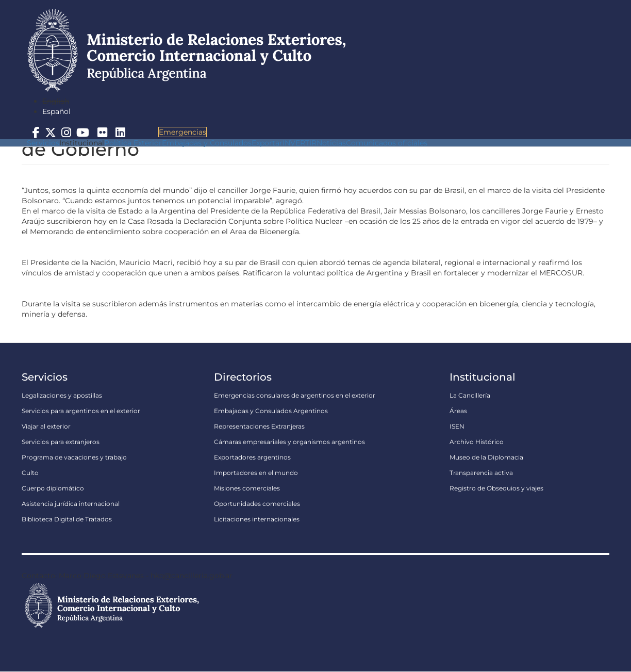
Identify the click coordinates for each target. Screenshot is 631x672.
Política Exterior (133, 143)
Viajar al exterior (46, 426)
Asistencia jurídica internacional (71, 504)
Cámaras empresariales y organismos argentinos (289, 442)
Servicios (43, 143)
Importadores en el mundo (256, 473)
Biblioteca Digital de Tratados (67, 519)
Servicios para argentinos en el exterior (81, 411)
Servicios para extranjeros (61, 442)
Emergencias (182, 132)
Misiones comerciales (247, 488)
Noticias (331, 143)
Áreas (458, 411)
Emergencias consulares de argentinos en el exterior (295, 395)
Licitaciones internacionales (257, 519)
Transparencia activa (481, 473)
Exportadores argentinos (252, 457)
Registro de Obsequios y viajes (496, 488)
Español (56, 111)
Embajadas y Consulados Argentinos (271, 411)
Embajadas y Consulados (207, 143)
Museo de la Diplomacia (486, 457)
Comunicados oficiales (387, 143)
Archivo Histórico (477, 442)
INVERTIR (300, 143)
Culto (30, 473)
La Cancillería (470, 395)
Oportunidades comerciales (257, 504)
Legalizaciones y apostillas (62, 395)
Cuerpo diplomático (53, 488)
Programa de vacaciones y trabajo (74, 457)
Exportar (267, 143)
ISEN (457, 426)
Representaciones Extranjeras (259, 426)
